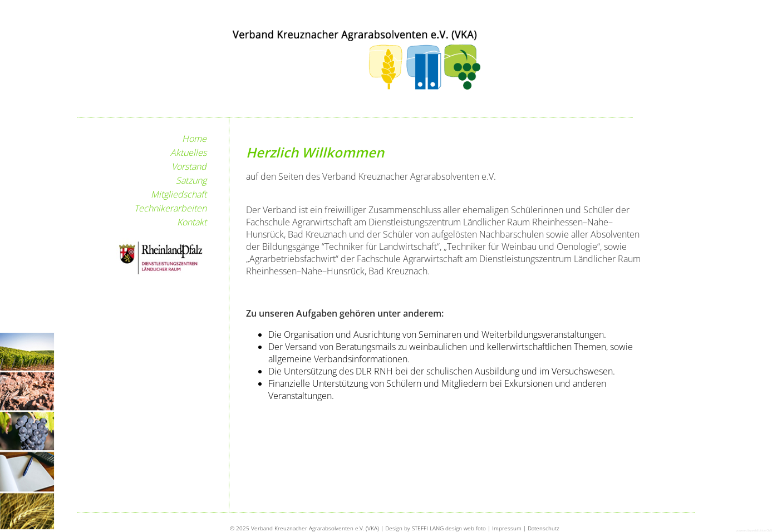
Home (194, 139)
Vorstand (189, 166)
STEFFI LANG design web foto (449, 528)
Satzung (191, 180)
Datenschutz (544, 528)
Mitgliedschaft (179, 194)
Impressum (507, 528)
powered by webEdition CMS (754, 530)
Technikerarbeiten (170, 208)
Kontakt (192, 222)
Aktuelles (188, 152)
